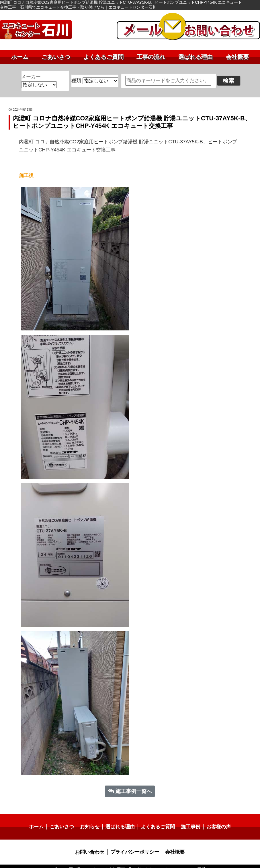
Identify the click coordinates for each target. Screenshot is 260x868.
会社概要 (237, 57)
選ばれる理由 (196, 57)
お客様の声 (214, 822)
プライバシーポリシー (134, 846)
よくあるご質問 (103, 57)
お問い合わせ (92, 846)
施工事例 (188, 822)
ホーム (20, 57)
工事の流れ (151, 57)
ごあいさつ (56, 57)
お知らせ (92, 822)
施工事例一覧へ (130, 787)
